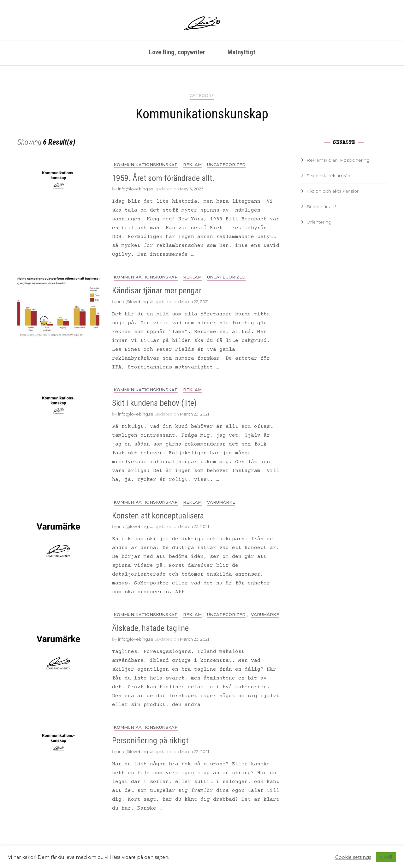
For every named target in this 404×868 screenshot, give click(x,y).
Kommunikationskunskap (146, 165)
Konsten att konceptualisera (158, 516)
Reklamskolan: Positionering (338, 160)
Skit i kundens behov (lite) (154, 403)
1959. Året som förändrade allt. (163, 178)
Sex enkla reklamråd (328, 176)
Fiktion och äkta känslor (333, 191)
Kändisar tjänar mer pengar (157, 290)
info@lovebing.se (136, 189)
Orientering (319, 222)
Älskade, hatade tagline (150, 628)
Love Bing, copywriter (177, 52)
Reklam (192, 165)
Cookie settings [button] (353, 857)
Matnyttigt (241, 52)
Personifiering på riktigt (150, 740)
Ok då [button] (386, 857)
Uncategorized (226, 165)
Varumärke (221, 502)
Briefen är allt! (321, 207)
